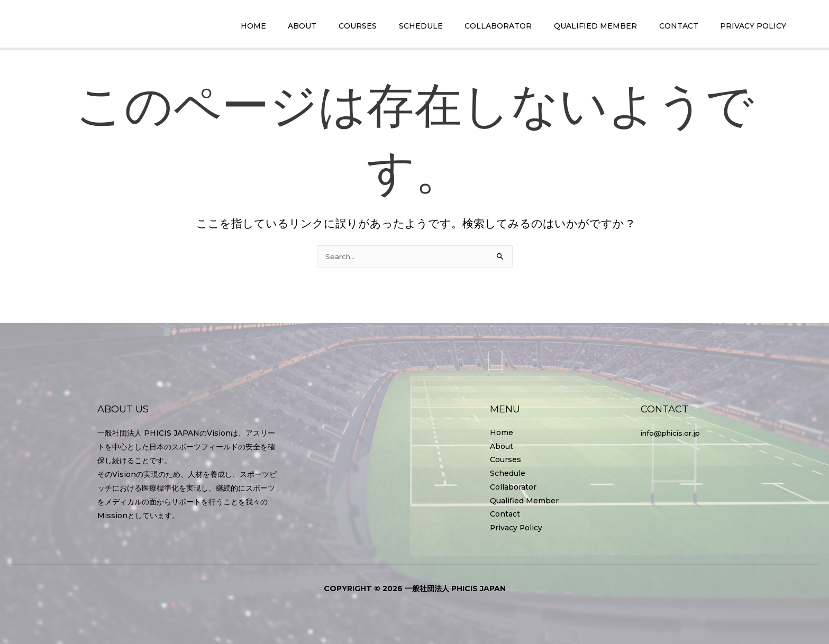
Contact (505, 514)
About (502, 446)
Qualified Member (524, 501)
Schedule (508, 473)
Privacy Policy (517, 528)
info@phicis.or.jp (673, 432)
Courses (505, 459)
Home (502, 432)
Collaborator (513, 487)
